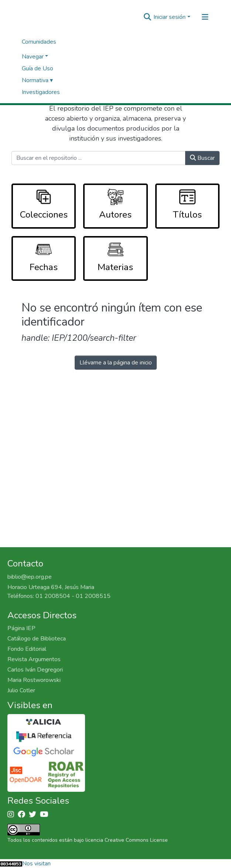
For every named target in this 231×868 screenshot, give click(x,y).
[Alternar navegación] (205, 17)
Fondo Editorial (27, 649)
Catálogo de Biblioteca (37, 639)
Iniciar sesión (169, 17)
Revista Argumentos (34, 659)
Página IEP (21, 628)
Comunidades (39, 42)
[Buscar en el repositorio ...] (98, 158)
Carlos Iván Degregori (35, 670)
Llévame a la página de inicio (116, 363)
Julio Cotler (21, 690)
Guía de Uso (38, 68)
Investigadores (41, 92)
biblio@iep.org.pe (30, 577)
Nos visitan (36, 864)
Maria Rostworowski (34, 680)
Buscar (202, 158)
